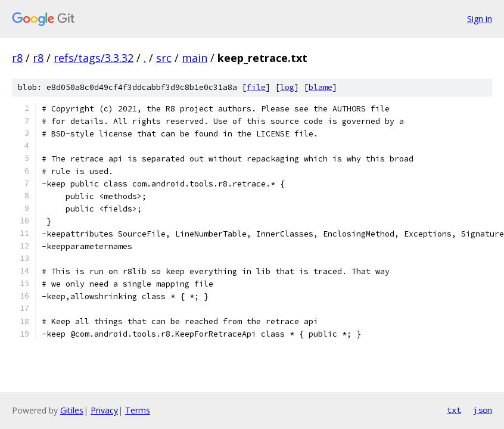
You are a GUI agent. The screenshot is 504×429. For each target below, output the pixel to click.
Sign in (480, 19)
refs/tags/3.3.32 (94, 58)
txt (454, 410)
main (195, 58)
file (256, 87)
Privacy (104, 410)
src (164, 58)
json (483, 410)
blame (321, 87)
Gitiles (72, 410)
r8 (17, 58)
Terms (138, 410)
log (287, 87)
